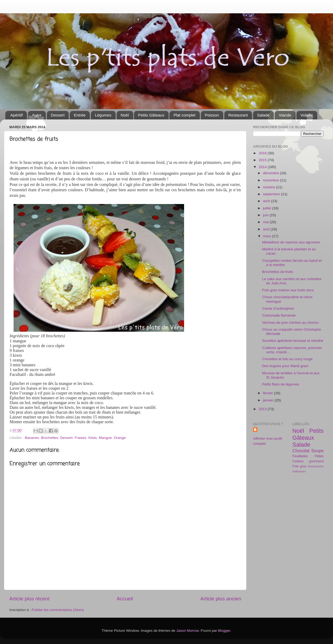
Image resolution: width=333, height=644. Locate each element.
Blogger (224, 631)
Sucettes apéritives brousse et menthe (293, 341)
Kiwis (93, 438)
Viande (285, 115)
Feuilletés (300, 456)
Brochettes (50, 438)
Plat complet (184, 115)
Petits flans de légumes (281, 384)
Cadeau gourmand (308, 461)
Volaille (307, 115)
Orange (120, 438)
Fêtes (319, 456)
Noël (125, 115)
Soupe (317, 451)
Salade (263, 115)
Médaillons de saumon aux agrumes (291, 242)
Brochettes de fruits (278, 272)
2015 (263, 160)
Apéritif (17, 115)
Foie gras (299, 466)
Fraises (80, 438)
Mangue (105, 438)
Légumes (103, 115)
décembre (271, 173)
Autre (37, 115)
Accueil (125, 599)
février (268, 393)
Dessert (58, 115)
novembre (271, 180)
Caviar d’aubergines (278, 308)
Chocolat (301, 451)
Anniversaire (316, 466)
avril (267, 229)
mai (266, 222)
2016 (263, 153)
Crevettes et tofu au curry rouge (287, 359)
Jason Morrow (188, 631)
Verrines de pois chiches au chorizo (290, 323)
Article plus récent (29, 599)
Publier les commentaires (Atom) (58, 610)
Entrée (80, 115)
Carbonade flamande (279, 315)
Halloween (299, 471)
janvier (269, 400)
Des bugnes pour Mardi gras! (285, 366)
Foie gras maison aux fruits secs (288, 290)
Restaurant (238, 115)
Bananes (32, 438)
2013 (263, 409)
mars (267, 236)
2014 (263, 167)
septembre (272, 194)
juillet (268, 208)
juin (266, 215)
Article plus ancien (221, 599)
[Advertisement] (286, 515)
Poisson (212, 115)
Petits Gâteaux (151, 115)
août (267, 201)
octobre (269, 187)
